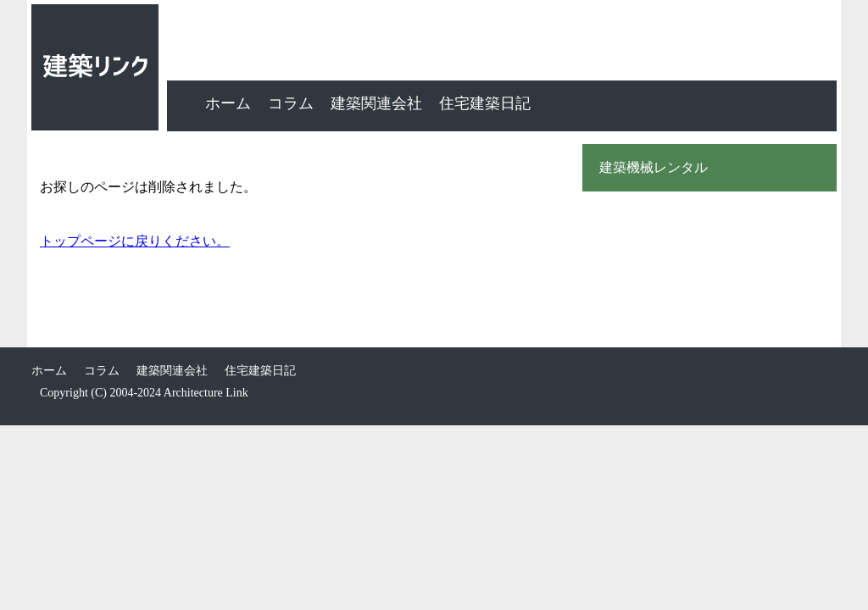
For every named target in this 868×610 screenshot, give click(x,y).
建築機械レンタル (654, 168)
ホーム (228, 103)
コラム (291, 103)
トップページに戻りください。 (135, 241)
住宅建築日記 (485, 103)
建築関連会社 (376, 103)
